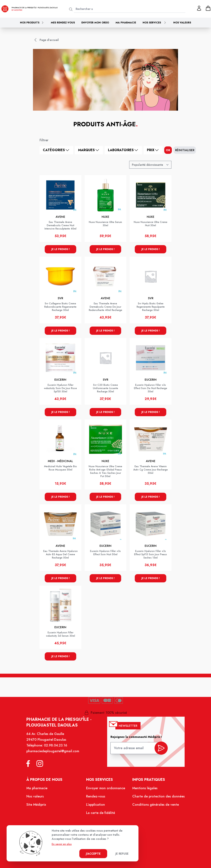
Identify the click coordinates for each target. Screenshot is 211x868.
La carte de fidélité (101, 813)
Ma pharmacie (126, 23)
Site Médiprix (36, 805)
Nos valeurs (182, 23)
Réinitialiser (185, 150)
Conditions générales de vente (156, 805)
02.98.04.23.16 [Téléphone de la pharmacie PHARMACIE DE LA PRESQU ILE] (56, 745)
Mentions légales (145, 788)
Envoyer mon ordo (95, 23)
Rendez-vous (96, 796)
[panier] (208, 8)
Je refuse (122, 854)
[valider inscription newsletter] (161, 748)
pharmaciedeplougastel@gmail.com (53, 751)
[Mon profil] (199, 8)
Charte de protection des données (158, 796)
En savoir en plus (62, 844)
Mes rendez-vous (63, 23)
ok (168, 150)
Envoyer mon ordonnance (106, 788)
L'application (96, 805)
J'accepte (93, 854)
